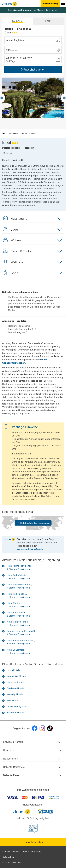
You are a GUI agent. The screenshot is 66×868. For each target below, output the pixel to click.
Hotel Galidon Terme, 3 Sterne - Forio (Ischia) (19, 624)
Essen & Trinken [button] (32, 251)
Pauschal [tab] (18, 21)
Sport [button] (32, 273)
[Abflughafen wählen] (33, 40)
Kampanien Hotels (16, 676)
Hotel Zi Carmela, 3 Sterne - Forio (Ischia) (19, 652)
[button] (33, 50)
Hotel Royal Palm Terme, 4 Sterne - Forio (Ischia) (19, 586)
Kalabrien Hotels (15, 713)
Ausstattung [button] (32, 219)
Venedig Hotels (15, 695)
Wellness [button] (32, 262)
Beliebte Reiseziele (32, 767)
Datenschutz (8, 857)
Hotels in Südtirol (16, 683)
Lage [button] (32, 230)
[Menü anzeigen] (63, 4)
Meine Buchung (50, 4)
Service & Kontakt (32, 742)
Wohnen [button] (32, 240)
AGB (25, 852)
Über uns (32, 751)
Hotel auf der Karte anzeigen (33, 523)
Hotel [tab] (48, 21)
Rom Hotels (13, 701)
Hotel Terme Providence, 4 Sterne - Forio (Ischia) (19, 568)
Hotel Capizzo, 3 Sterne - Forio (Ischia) (19, 605)
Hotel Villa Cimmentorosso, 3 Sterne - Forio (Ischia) (21, 642)
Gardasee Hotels (15, 689)
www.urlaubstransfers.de (30, 549)
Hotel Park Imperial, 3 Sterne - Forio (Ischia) (19, 596)
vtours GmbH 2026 (14, 862)
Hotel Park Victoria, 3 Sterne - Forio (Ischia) (19, 577)
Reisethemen (32, 759)
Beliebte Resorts (32, 775)
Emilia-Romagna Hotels (19, 707)
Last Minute (38, 10)
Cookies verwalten (11, 852)
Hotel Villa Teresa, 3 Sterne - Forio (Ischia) (19, 614)
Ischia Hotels (13, 670)
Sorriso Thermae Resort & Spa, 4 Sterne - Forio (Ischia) (22, 633)
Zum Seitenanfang (33, 842)
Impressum (36, 852)
